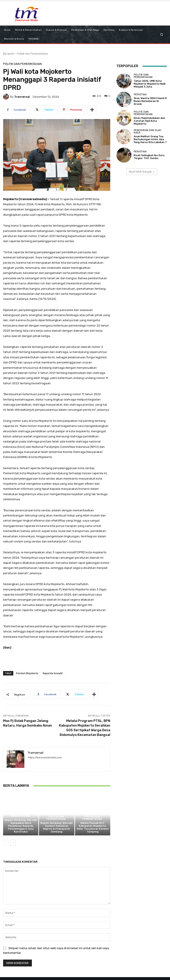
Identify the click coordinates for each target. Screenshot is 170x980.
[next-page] (13, 843)
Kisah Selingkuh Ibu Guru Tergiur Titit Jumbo (149, 157)
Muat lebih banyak (142, 172)
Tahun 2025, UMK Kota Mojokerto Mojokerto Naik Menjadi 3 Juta (150, 84)
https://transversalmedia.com (45, 758)
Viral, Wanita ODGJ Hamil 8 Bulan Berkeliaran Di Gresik (150, 101)
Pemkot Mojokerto (27, 673)
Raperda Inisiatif (53, 673)
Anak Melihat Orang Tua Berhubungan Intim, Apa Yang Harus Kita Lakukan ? (150, 139)
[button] (162, 34)
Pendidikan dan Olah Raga (147, 131)
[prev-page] (6, 843)
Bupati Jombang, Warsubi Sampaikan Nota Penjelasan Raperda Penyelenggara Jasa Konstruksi (21, 826)
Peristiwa (140, 95)
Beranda (9, 54)
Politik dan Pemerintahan (32, 54)
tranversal (22, 97)
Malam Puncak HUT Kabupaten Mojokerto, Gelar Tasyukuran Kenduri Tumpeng (93, 828)
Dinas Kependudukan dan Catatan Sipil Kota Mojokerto (149, 121)
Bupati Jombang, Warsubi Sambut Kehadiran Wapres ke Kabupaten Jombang (57, 828)
